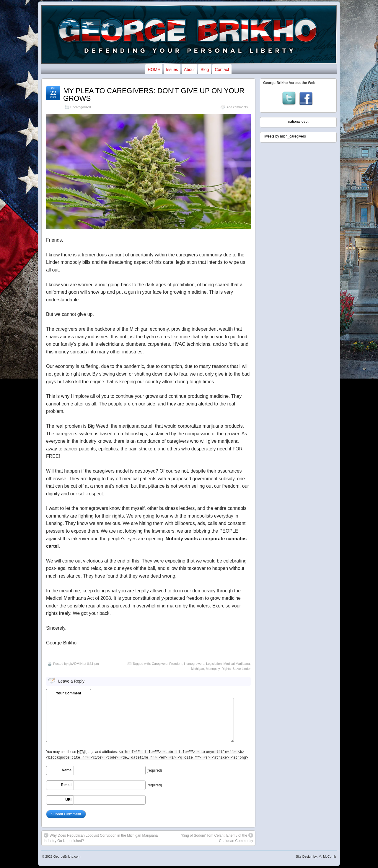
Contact (222, 69)
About (189, 69)
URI (68, 800)
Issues (172, 69)
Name (67, 770)
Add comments (237, 107)
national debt (298, 122)
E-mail (66, 785)
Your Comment (68, 693)
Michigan (198, 669)
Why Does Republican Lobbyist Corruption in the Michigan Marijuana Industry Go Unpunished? (101, 838)
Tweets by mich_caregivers (285, 136)
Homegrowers (194, 664)
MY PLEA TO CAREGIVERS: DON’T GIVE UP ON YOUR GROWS (154, 94)
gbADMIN (76, 664)
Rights (226, 669)
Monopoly (213, 669)
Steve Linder (242, 669)
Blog (205, 69)
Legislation (214, 664)
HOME (154, 69)
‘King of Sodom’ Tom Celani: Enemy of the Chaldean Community (217, 838)
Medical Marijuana (237, 664)
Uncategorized (81, 107)
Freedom (176, 664)
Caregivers (160, 664)
